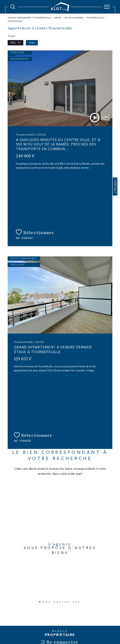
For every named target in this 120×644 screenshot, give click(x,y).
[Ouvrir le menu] (107, 7)
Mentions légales (52, 618)
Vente (58, 18)
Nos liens (78, 618)
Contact (115, 186)
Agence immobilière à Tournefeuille (29, 18)
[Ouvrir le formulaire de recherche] (13, 7)
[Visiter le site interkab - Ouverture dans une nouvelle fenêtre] (74, 564)
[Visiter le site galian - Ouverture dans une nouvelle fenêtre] (42, 564)
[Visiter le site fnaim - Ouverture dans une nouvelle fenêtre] (20, 564)
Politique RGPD (92, 618)
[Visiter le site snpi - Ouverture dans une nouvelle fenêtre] (101, 564)
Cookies (106, 618)
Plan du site (35, 618)
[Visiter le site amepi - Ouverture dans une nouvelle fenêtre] (63, 572)
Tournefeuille (95, 18)
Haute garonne (74, 18)
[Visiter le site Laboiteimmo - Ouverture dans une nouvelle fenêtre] (60, 632)
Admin (67, 618)
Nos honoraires (18, 618)
